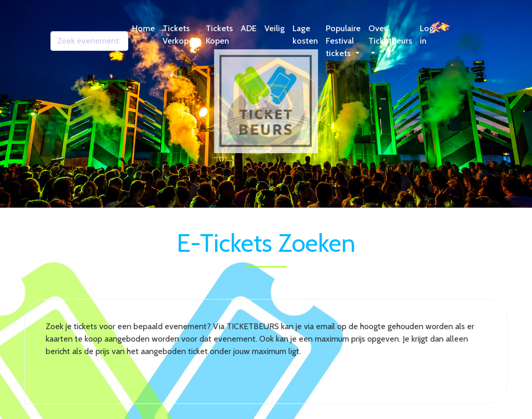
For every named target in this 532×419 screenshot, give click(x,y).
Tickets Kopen (219, 35)
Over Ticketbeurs (390, 35)
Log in (427, 35)
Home (143, 28)
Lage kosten (305, 35)
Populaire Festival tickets (343, 41)
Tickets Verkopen (180, 35)
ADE (249, 28)
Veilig (275, 28)
